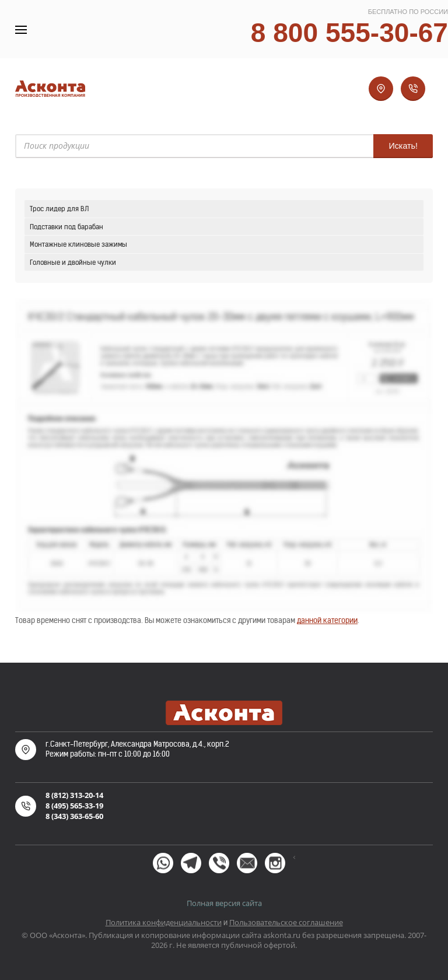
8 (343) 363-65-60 (74, 816)
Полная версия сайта (224, 903)
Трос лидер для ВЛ (59, 209)
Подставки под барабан (66, 227)
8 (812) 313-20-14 (74, 795)
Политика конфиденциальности (164, 922)
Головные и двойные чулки (73, 262)
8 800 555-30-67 (349, 33)
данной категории (327, 620)
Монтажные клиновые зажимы (78, 244)
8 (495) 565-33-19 (74, 806)
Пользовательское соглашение (286, 922)
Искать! (403, 146)
